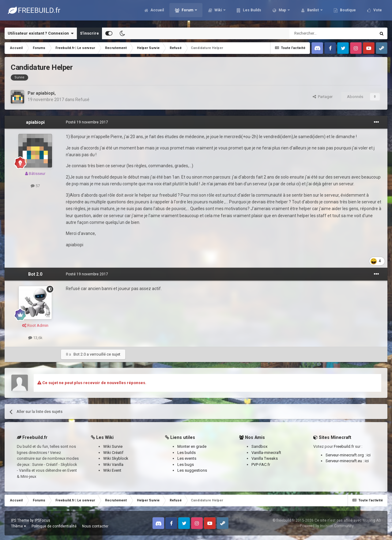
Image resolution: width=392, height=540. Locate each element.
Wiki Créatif (113, 453)
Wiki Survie (113, 446)
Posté (87, 122)
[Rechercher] (320, 33)
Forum (187, 12)
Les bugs (186, 464)
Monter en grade (192, 446)
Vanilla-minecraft (266, 453)
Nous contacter (95, 526)
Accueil (157, 12)
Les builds (187, 453)
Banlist (313, 12)
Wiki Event (112, 470)
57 (35, 186)
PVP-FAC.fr (261, 464)
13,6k (35, 338)
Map (282, 12)
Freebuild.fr (344, 446)
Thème (19, 526)
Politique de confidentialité (54, 526)
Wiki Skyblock (116, 458)
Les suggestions (192, 470)
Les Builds (252, 12)
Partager (323, 97)
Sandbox (259, 446)
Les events (187, 458)
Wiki (218, 12)
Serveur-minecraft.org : (346, 455)
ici (369, 455)
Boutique (347, 12)
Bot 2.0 (35, 274)
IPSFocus (42, 520)
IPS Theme (20, 520)
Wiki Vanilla (113, 464)
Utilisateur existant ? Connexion (41, 33)
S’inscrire (89, 33)
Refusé (82, 100)
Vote (377, 12)
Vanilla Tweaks (265, 458)
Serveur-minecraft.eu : (345, 461)
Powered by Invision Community (327, 526)
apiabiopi (45, 93)
